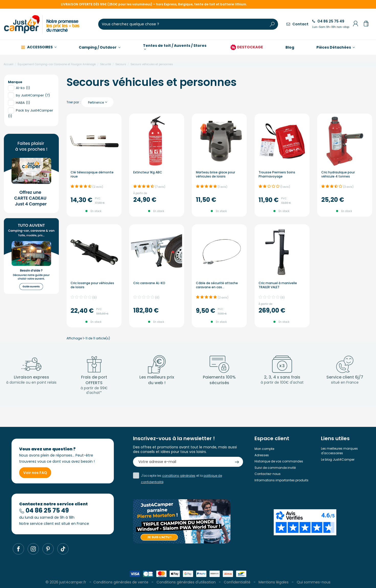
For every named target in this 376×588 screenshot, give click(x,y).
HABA (23, 103)
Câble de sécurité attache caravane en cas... (217, 285)
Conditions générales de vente (121, 582)
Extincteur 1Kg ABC (148, 172)
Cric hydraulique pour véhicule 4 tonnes (338, 174)
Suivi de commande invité (275, 468)
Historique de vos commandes (279, 461)
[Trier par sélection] (98, 102)
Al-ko (23, 88)
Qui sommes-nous (314, 582)
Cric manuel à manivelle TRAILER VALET (278, 285)
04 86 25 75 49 (331, 24)
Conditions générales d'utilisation (186, 582)
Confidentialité (237, 582)
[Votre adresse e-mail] (182, 462)
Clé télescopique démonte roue (92, 174)
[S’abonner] (237, 462)
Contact (297, 24)
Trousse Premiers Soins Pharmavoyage (277, 174)
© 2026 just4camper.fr (66, 582)
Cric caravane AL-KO (149, 283)
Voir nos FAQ (35, 473)
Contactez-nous (268, 474)
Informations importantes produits (281, 480)
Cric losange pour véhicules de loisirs (92, 285)
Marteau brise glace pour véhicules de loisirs (215, 174)
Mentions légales (274, 582)
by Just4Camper (33, 95)
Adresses (262, 455)
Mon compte (264, 449)
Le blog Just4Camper (338, 459)
